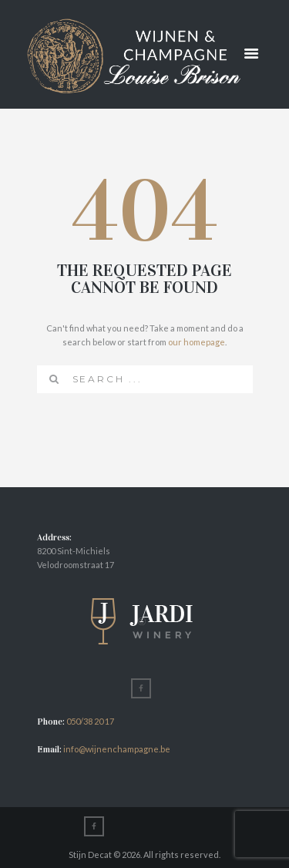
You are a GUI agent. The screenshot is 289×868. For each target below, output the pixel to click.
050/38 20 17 (90, 721)
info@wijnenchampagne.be (116, 749)
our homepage (197, 342)
